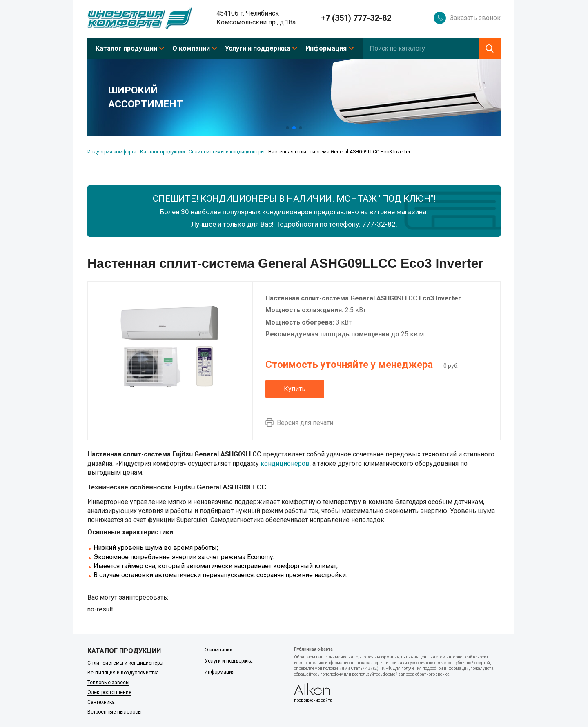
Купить (295, 389)
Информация (326, 48)
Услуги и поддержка (258, 48)
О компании (191, 48)
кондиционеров (285, 464)
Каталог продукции (126, 48)
